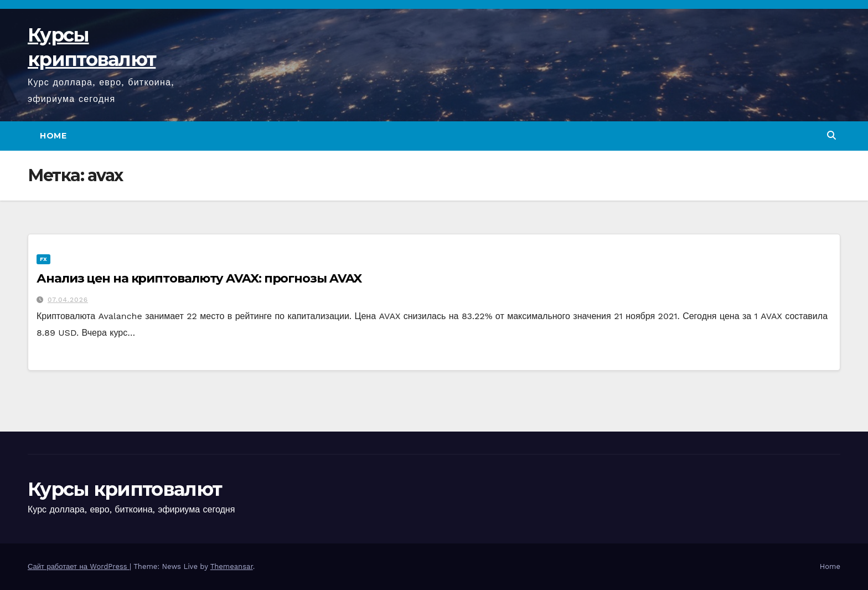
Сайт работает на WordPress (79, 566)
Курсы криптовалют (125, 489)
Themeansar (232, 566)
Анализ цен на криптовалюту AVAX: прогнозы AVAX (199, 278)
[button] (831, 135)
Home (53, 136)
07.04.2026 (68, 300)
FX (43, 259)
